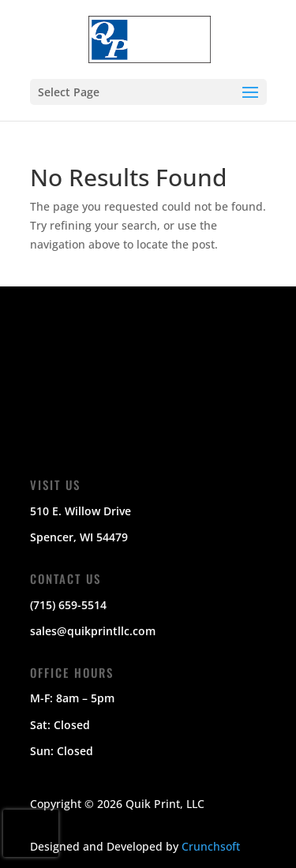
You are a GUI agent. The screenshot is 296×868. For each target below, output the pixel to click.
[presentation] (31, 833)
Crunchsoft (211, 846)
